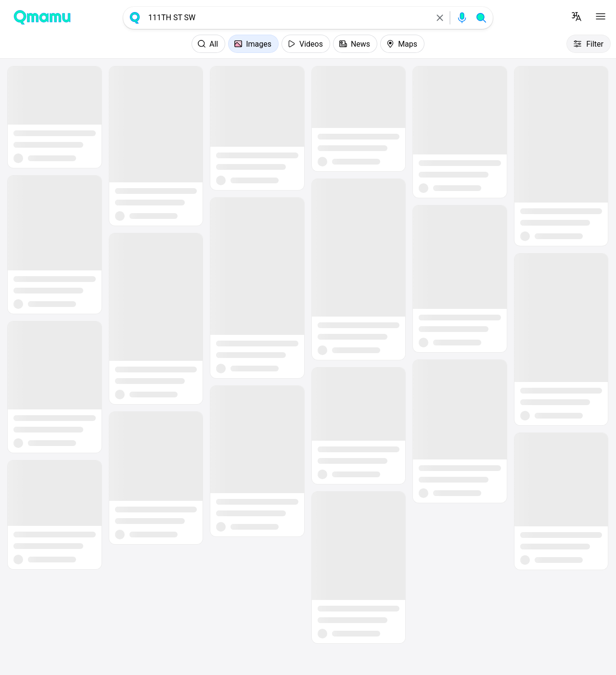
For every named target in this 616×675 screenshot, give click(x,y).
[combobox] (287, 18)
